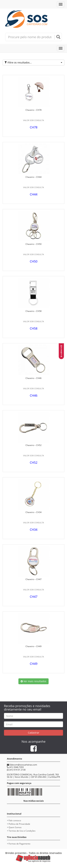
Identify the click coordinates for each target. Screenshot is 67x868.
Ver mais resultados (33, 681)
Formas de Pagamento (19, 844)
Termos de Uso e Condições (22, 831)
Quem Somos (15, 827)
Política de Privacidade (19, 824)
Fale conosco (15, 820)
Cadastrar (34, 733)
